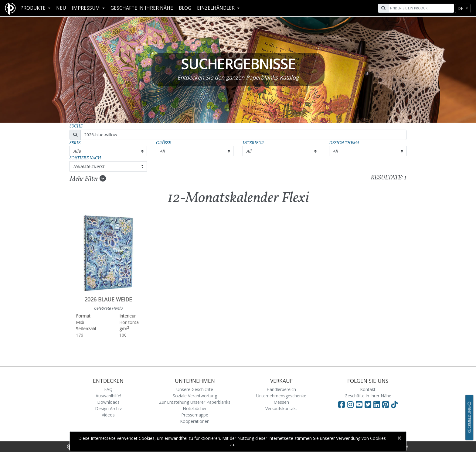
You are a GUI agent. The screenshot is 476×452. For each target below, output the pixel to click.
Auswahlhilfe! (108, 396)
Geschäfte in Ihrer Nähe (142, 8)
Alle (77, 151)
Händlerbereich (281, 389)
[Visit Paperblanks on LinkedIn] (378, 404)
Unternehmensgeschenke (281, 396)
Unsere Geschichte (195, 389)
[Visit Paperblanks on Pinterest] (387, 404)
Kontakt (368, 389)
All (162, 151)
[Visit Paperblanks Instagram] (350, 404)
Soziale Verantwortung (195, 396)
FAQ (108, 389)
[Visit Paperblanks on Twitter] (369, 404)
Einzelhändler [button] (216, 8)
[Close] (399, 438)
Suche (76, 126)
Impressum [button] (86, 8)
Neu (61, 8)
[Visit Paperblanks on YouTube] (360, 404)
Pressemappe (195, 415)
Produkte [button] (34, 8)
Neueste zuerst (89, 166)
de (461, 8)
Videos (108, 415)
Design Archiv (108, 408)
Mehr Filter (88, 179)
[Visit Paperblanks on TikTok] (394, 404)
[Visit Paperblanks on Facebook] (342, 404)
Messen (281, 402)
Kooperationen (195, 421)
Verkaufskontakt (281, 408)
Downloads (108, 402)
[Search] (421, 8)
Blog (185, 8)
